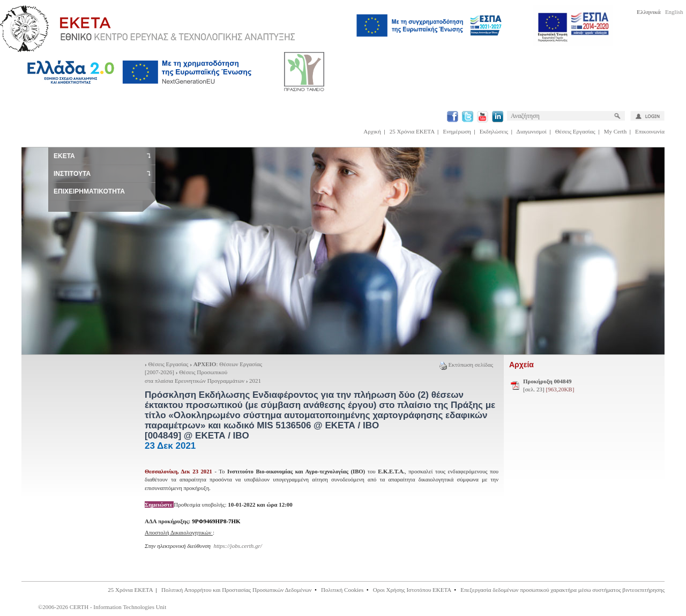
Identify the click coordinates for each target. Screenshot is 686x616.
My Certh (615, 131)
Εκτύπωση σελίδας (466, 365)
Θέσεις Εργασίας (575, 131)
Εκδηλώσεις (494, 131)
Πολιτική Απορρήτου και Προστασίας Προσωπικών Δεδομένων (237, 590)
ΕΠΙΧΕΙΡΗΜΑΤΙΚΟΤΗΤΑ (89, 191)
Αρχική (372, 131)
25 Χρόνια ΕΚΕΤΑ (412, 131)
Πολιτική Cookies (342, 590)
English (674, 12)
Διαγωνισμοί (532, 131)
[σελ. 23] (549, 385)
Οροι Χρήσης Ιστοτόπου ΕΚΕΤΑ (412, 590)
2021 (255, 381)
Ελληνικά (649, 12)
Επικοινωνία (650, 131)
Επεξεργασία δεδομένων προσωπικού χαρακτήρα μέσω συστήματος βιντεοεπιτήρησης (562, 590)
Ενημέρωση (457, 131)
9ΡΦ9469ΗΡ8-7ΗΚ (216, 521)
